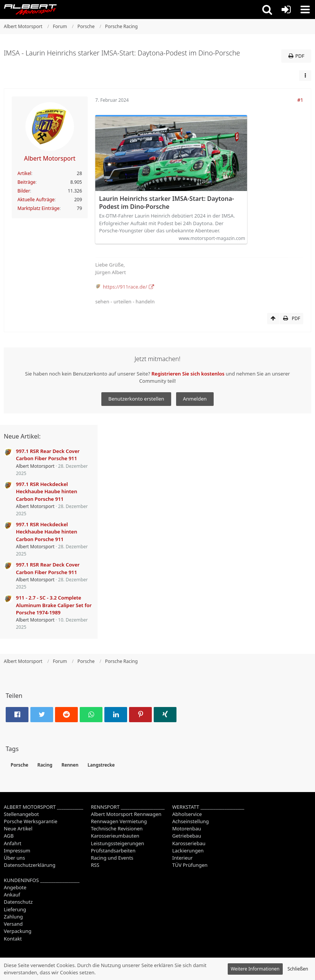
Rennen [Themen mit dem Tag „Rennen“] (70, 765)
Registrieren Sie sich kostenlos (188, 374)
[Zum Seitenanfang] (273, 319)
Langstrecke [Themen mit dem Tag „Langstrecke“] (101, 765)
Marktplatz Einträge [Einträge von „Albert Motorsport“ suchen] (39, 208)
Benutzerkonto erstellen (136, 399)
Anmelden (195, 399)
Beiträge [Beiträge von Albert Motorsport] (27, 182)
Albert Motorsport (35, 466)
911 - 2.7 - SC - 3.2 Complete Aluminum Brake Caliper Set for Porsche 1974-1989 (54, 605)
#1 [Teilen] (300, 100)
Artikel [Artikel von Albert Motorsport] (24, 173)
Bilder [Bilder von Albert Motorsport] (24, 191)
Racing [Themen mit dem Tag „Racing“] (45, 765)
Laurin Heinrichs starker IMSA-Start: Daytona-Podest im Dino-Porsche (167, 203)
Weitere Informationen (255, 969)
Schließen (298, 969)
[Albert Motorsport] (30, 9)
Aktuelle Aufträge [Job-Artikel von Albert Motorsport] (36, 200)
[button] (267, 9)
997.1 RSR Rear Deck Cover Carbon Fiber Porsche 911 (48, 455)
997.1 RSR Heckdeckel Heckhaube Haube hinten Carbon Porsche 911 (46, 491)
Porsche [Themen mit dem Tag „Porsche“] (20, 765)
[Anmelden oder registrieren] (286, 9)
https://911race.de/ (125, 287)
